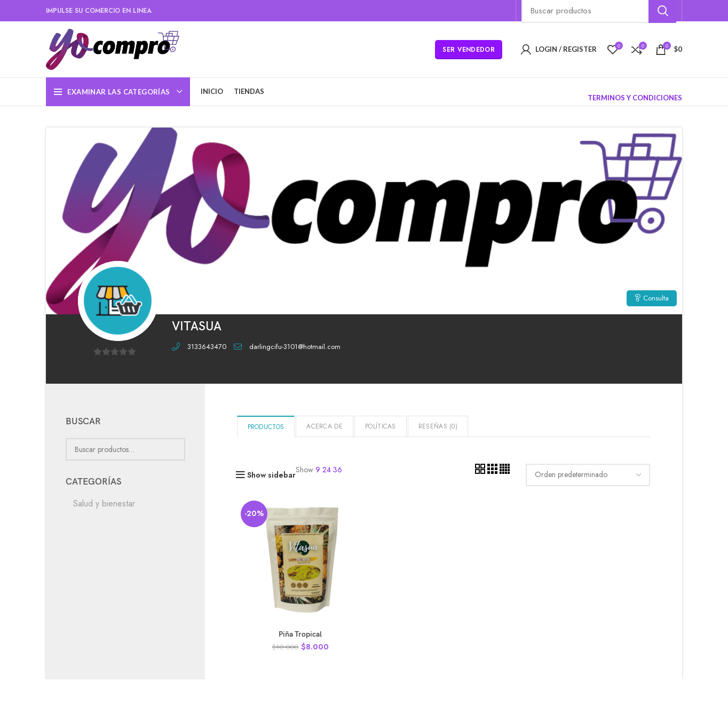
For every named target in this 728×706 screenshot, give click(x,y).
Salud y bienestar (104, 503)
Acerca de (325, 426)
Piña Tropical (300, 634)
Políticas (381, 426)
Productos (266, 427)
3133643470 (207, 347)
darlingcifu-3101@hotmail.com (295, 347)
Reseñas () (438, 426)
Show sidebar (271, 475)
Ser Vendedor (469, 50)
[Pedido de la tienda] (588, 475)
